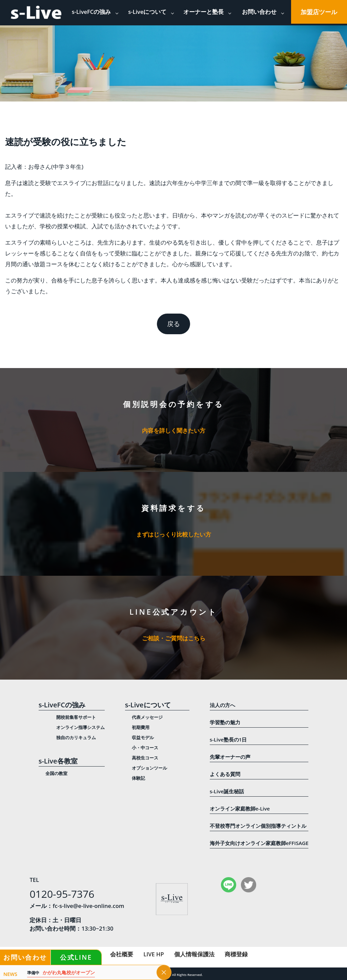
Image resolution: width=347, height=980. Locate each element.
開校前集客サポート (76, 717)
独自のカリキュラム (76, 737)
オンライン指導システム (80, 727)
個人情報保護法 (194, 954)
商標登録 (236, 954)
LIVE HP (154, 954)
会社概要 (122, 954)
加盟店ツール (319, 12)
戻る (173, 324)
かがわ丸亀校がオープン (61, 973)
